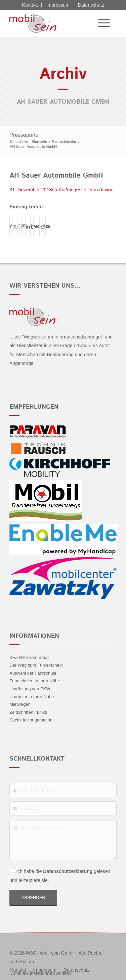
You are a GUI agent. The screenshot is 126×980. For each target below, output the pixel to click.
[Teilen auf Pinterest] (24, 226)
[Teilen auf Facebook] (11, 226)
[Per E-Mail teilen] (48, 226)
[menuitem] (101, 23)
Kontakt (30, 5)
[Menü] (101, 23)
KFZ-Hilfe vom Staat (29, 657)
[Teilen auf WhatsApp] (19, 226)
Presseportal (25, 135)
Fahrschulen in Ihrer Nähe (35, 681)
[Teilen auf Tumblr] (32, 226)
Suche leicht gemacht (30, 720)
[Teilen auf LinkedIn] (28, 226)
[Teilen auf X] (15, 226)
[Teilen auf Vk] (36, 226)
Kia (62, 190)
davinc (106, 190)
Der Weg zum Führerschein (36, 665)
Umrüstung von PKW (30, 689)
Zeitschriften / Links (28, 712)
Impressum (58, 5)
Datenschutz (91, 5)
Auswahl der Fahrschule (33, 673)
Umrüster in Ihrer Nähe (32, 697)
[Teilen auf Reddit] (43, 226)
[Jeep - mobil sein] (52, 23)
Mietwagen (20, 704)
